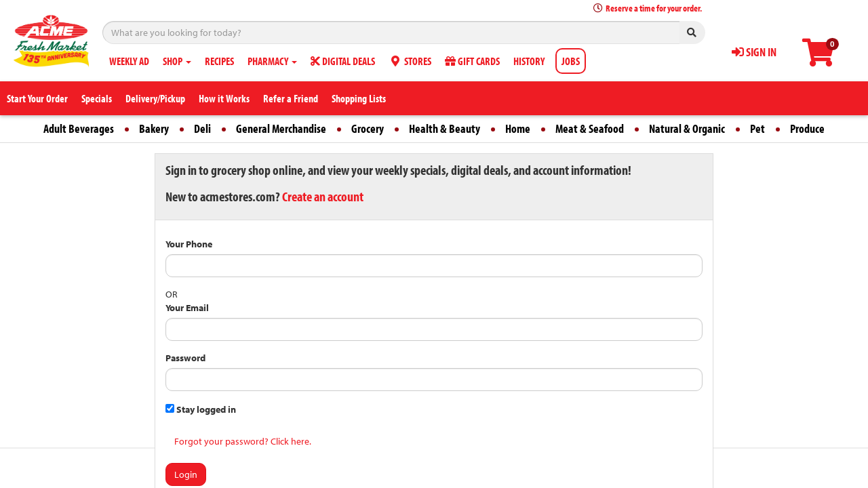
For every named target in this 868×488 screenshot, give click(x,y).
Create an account (323, 196)
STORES (410, 61)
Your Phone (189, 244)
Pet (757, 128)
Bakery (154, 128)
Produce (807, 128)
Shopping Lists (359, 98)
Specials (97, 98)
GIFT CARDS (472, 61)
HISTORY (529, 61)
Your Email (187, 308)
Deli (202, 128)
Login (186, 474)
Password (185, 358)
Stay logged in (201, 409)
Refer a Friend (291, 98)
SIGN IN (754, 52)
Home (518, 128)
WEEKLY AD (129, 61)
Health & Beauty (445, 128)
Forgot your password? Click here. (243, 441)
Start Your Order (37, 98)
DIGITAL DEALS (343, 61)
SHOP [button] (177, 61)
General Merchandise (281, 128)
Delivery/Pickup (155, 98)
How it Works (224, 98)
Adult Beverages (79, 128)
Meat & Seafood (590, 128)
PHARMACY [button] (272, 61)
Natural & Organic (687, 128)
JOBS (571, 61)
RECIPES (219, 61)
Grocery (368, 128)
